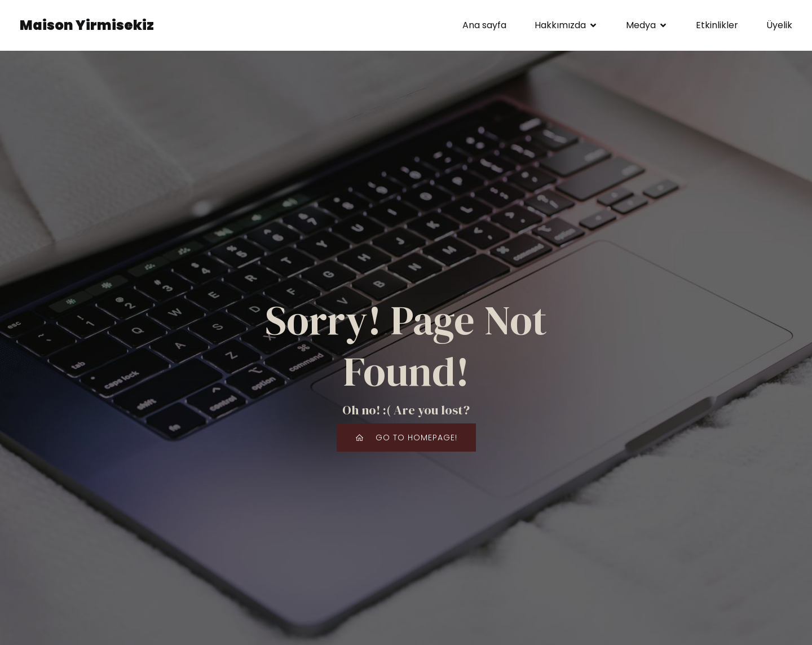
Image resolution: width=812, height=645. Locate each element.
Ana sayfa (484, 25)
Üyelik (779, 25)
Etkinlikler (717, 25)
